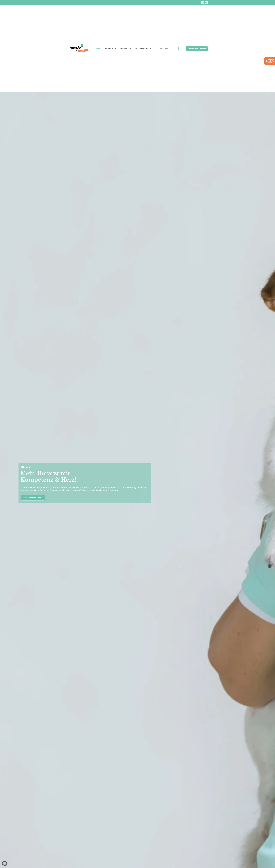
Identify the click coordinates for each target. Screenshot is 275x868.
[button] (5, 863)
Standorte (111, 49)
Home (98, 49)
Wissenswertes (143, 49)
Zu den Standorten (33, 498)
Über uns (126, 49)
